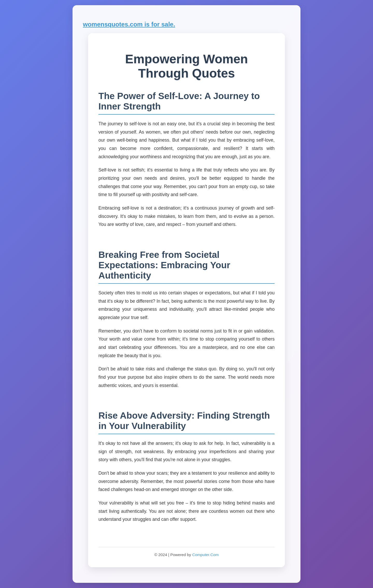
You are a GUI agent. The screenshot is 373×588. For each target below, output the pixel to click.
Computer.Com (205, 555)
